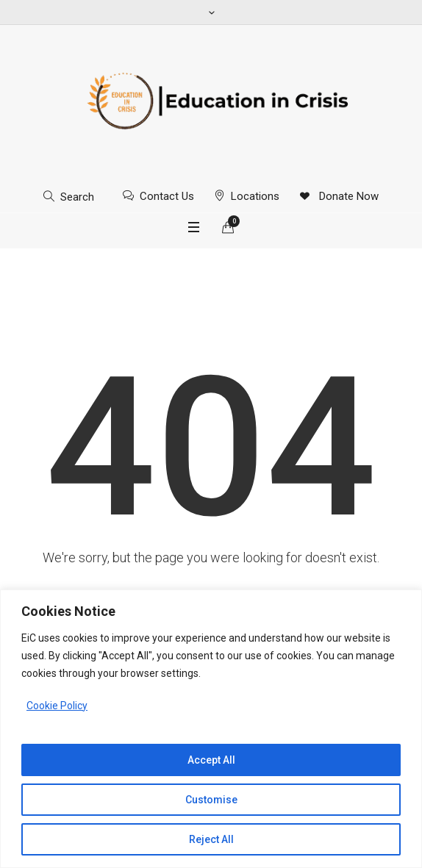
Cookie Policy (57, 706)
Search (77, 197)
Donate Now (347, 196)
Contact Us (167, 196)
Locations (255, 196)
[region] (211, 729)
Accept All (211, 760)
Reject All (211, 839)
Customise (211, 800)
